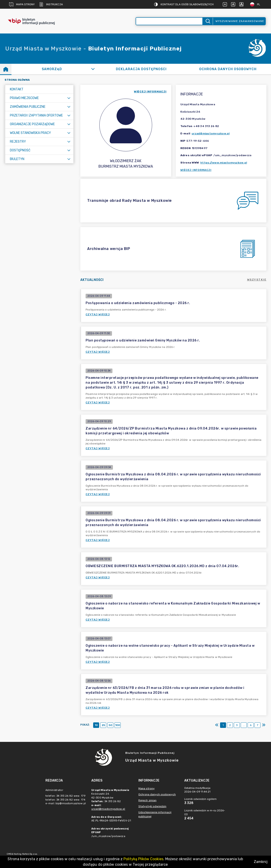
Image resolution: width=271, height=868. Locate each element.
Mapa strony (22, 4)
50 (110, 725)
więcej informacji (150, 92)
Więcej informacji (196, 170)
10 (96, 725)
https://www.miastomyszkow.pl (224, 163)
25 (103, 725)
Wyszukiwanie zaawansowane (240, 21)
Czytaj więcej (98, 314)
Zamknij (261, 862)
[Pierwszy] (217, 725)
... (244, 725)
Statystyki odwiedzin (152, 806)
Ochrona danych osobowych (157, 794)
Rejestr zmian (147, 800)
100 (118, 725)
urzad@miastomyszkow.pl (211, 133)
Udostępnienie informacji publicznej (155, 814)
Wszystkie (257, 280)
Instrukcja (51, 4)
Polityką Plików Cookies (143, 859)
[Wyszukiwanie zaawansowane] (169, 21)
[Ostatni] (264, 725)
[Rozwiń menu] (69, 98)
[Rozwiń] (93, 69)
